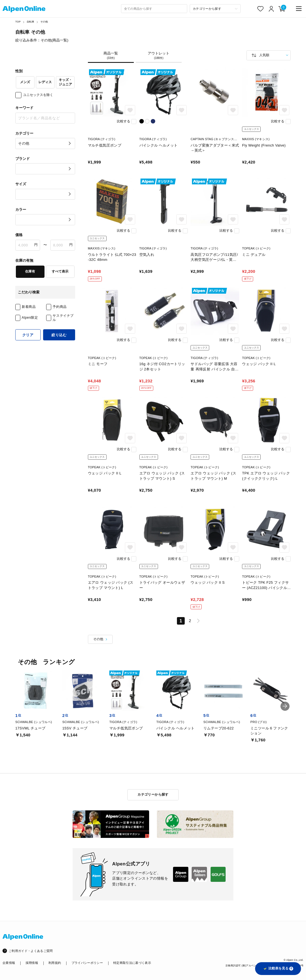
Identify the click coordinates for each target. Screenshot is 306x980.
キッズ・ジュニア (65, 82)
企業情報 (9, 963)
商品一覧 (111, 55)
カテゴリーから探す (153, 795)
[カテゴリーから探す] (215, 9)
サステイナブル (63, 318)
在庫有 (30, 271)
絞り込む (59, 335)
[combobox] (154, 9)
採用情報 (32, 963)
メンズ (25, 82)
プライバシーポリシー (87, 963)
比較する (124, 121)
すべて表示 (60, 271)
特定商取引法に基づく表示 (132, 963)
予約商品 (60, 307)
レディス (45, 82)
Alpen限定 (30, 318)
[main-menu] (299, 9)
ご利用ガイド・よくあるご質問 (31, 951)
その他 (44, 22)
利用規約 (55, 963)
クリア (28, 335)
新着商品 (29, 307)
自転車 (31, 22)
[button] (285, 706)
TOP (18, 22)
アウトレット (159, 55)
